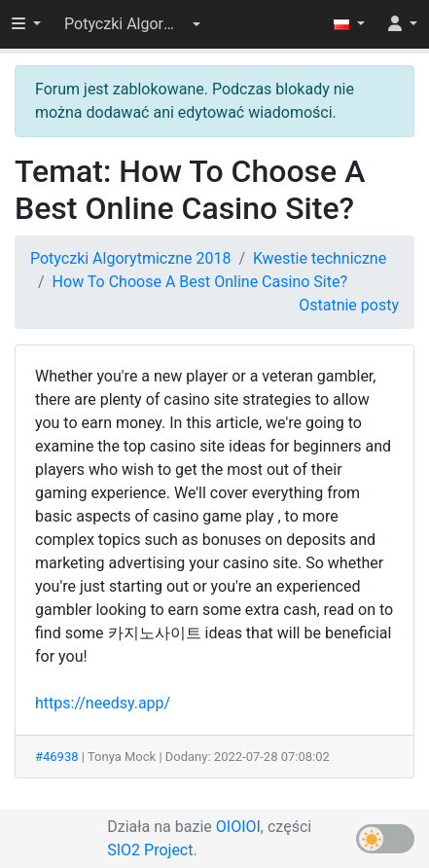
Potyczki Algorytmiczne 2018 (130, 258)
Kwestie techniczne (320, 258)
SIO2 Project (150, 850)
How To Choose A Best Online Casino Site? (200, 282)
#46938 (57, 757)
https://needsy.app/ (103, 703)
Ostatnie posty (349, 305)
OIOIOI (238, 827)
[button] (132, 24)
